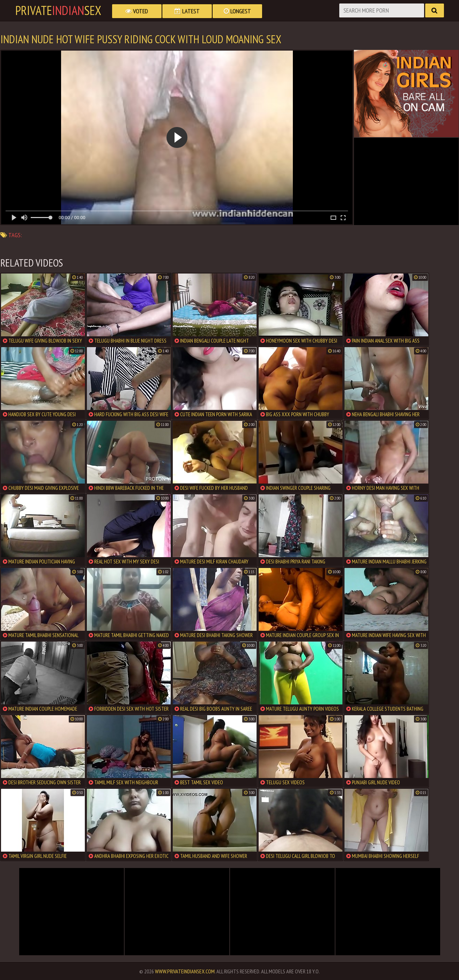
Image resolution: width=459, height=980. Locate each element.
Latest (187, 11)
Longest (237, 11)
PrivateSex (58, 10)
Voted (137, 11)
